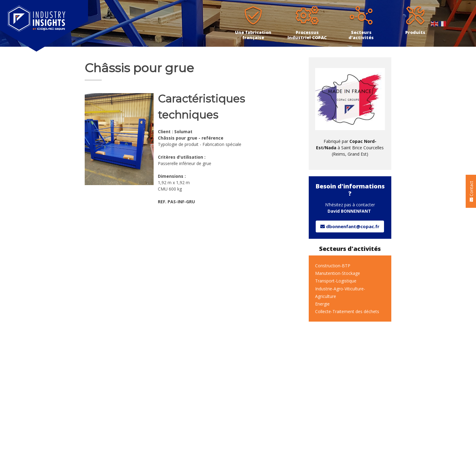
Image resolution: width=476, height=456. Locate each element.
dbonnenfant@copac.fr (350, 226)
